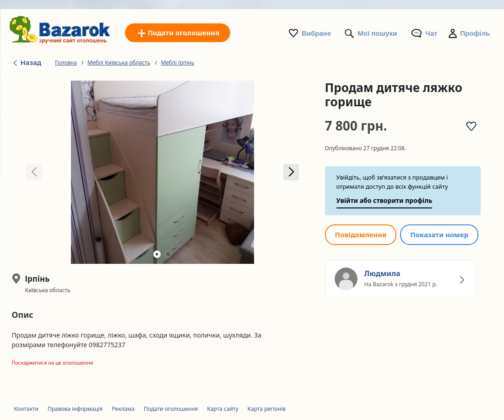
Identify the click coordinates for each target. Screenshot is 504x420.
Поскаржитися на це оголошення (53, 363)
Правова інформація (75, 409)
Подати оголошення (171, 409)
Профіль (475, 33)
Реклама (123, 409)
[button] (291, 172)
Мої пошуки (377, 33)
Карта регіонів (267, 409)
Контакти (26, 409)
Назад (27, 62)
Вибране (316, 33)
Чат (431, 33)
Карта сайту (222, 409)
